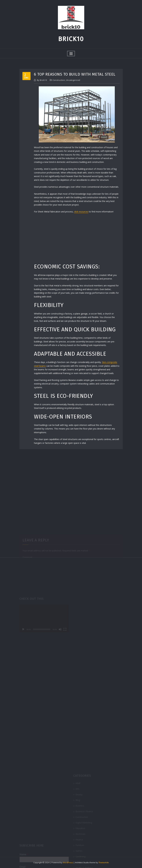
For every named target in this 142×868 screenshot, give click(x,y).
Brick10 (71, 39)
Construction (59, 80)
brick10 (42, 80)
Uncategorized (73, 80)
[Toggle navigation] (71, 54)
